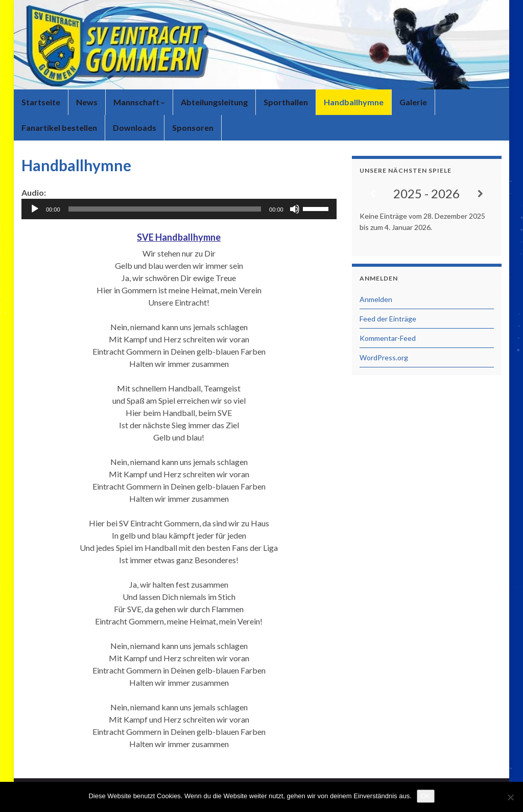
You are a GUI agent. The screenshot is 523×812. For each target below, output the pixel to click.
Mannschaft (139, 102)
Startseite (41, 102)
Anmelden (376, 299)
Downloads (135, 127)
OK (426, 796)
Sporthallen (286, 102)
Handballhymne (354, 102)
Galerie (413, 102)
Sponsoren (193, 127)
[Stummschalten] (295, 209)
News (87, 102)
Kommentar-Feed (388, 338)
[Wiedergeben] (35, 209)
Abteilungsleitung (214, 102)
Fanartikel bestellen (59, 127)
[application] (179, 209)
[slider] (165, 209)
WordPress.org (384, 357)
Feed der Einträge (388, 319)
